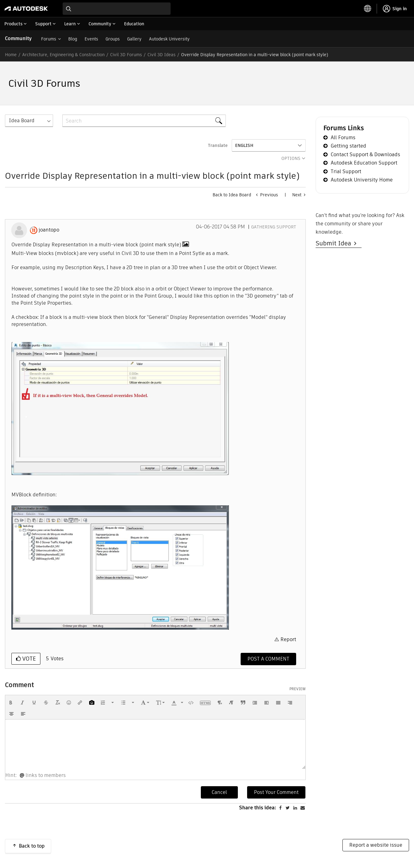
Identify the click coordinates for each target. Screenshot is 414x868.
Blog (73, 39)
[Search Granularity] (29, 121)
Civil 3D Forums (126, 55)
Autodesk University (169, 39)
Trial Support (346, 171)
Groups (113, 39)
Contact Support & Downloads (365, 154)
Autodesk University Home (362, 180)
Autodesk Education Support (364, 163)
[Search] (144, 121)
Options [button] (291, 158)
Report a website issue (376, 845)
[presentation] (11, 703)
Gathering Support (274, 227)
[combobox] (117, 9)
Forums (49, 39)
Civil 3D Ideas (161, 55)
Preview (298, 689)
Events (91, 39)
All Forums (343, 138)
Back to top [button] (32, 846)
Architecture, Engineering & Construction (63, 55)
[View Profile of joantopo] (49, 230)
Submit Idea (335, 243)
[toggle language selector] (368, 9)
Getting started (348, 146)
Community (18, 38)
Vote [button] (28, 659)
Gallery (134, 39)
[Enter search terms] (117, 9)
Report (288, 639)
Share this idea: (258, 808)
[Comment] (268, 659)
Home (11, 55)
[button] (120, 409)
